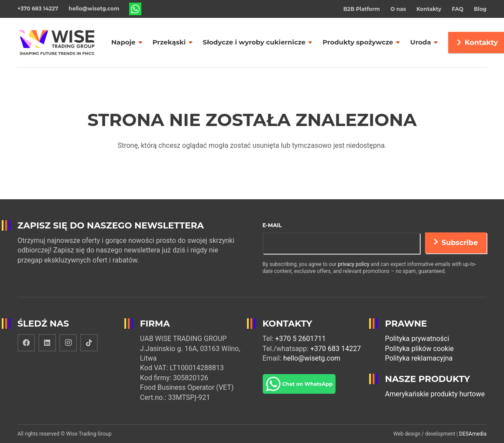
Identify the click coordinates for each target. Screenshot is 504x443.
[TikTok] (89, 343)
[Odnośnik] (136, 9)
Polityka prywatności (417, 339)
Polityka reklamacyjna (419, 358)
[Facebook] (26, 343)
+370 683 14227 (336, 349)
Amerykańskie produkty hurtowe (435, 394)
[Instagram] (68, 343)
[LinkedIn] (47, 343)
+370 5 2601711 (301, 339)
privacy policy (353, 264)
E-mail (272, 225)
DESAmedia (473, 434)
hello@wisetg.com (312, 358)
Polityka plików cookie (419, 349)
